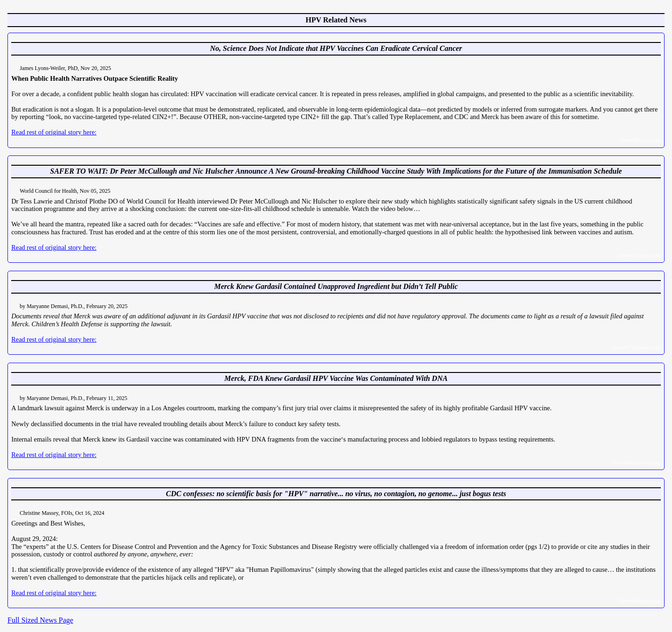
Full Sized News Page (40, 620)
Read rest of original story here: (54, 132)
